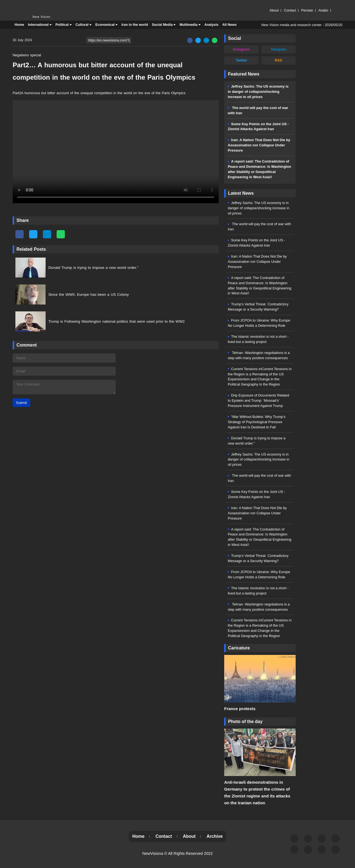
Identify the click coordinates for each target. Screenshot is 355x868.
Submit (21, 403)
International (38, 25)
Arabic (323, 10)
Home (19, 25)
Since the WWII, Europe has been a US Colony (89, 295)
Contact (290, 10)
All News (229, 25)
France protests (240, 709)
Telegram (279, 49)
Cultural (82, 25)
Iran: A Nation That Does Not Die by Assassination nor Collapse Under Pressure (259, 145)
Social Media (162, 25)
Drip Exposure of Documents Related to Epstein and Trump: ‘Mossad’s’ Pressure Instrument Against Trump (258, 400)
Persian (307, 10)
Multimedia (188, 25)
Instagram (241, 49)
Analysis (211, 25)
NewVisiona (153, 853)
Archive (215, 836)
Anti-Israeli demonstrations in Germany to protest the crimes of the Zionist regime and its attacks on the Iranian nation (257, 792)
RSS (278, 60)
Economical (105, 25)
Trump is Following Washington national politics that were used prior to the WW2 (117, 321)
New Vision (24, 5)
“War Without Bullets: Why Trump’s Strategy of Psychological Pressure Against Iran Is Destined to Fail (257, 422)
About (274, 10)
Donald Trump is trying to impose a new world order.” (93, 268)
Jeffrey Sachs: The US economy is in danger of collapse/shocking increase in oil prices (258, 92)
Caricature (239, 648)
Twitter (241, 60)
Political (62, 25)
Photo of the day (245, 722)
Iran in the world (135, 25)
